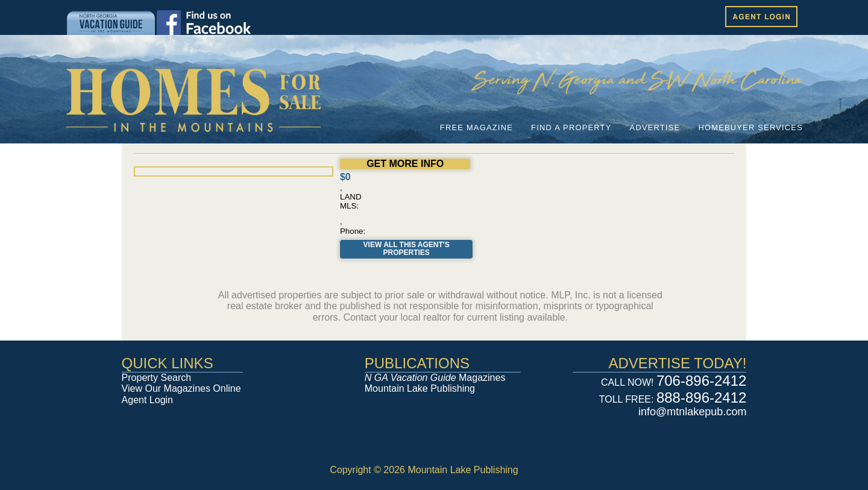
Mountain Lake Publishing (420, 388)
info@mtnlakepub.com (692, 412)
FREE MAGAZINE (476, 127)
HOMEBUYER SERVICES (750, 127)
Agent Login (147, 400)
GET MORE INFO (405, 164)
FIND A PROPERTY (571, 127)
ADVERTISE (655, 127)
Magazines (435, 378)
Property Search (157, 378)
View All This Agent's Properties (407, 249)
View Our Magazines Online (181, 388)
